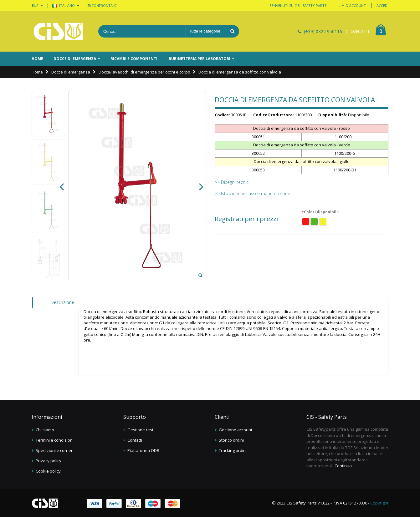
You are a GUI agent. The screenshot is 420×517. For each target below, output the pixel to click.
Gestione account (236, 430)
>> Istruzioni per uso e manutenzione (252, 193)
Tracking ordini (233, 450)
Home (37, 72)
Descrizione (62, 302)
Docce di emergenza (75, 59)
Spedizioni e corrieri (55, 450)
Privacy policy (49, 461)
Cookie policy (48, 471)
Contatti (135, 440)
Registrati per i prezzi (246, 219)
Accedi (382, 5)
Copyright (379, 503)
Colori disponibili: (321, 212)
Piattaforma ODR (143, 450)
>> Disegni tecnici (232, 182)
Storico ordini (231, 440)
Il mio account (352, 5)
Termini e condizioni (55, 440)
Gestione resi (140, 430)
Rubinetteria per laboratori (200, 59)
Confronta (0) (102, 5)
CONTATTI (360, 32)
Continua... (345, 466)
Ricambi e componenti (134, 59)
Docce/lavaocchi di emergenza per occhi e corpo (144, 72)
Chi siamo (45, 430)
